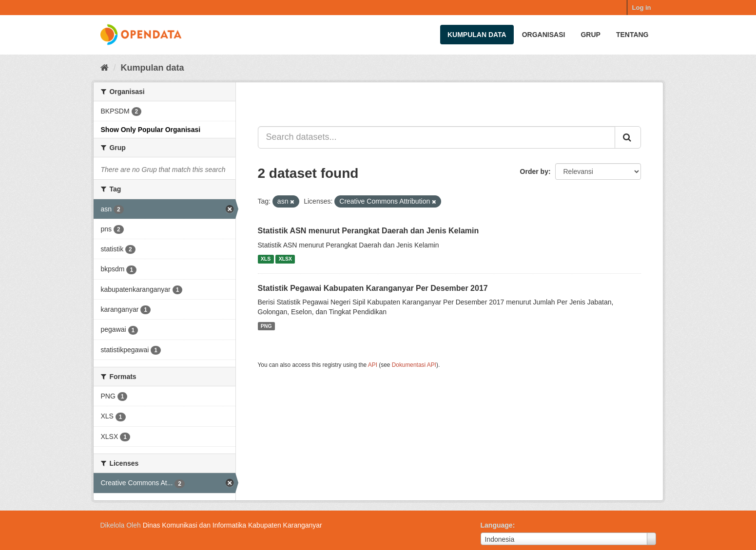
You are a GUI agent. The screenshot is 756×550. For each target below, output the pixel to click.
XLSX (285, 259)
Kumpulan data (477, 35)
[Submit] (628, 137)
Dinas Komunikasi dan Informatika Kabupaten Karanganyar (233, 525)
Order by (534, 171)
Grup (590, 35)
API (373, 365)
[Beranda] (105, 68)
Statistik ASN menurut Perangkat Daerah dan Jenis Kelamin (368, 231)
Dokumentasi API (414, 365)
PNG (266, 326)
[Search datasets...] (436, 137)
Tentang (632, 35)
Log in (642, 8)
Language (497, 525)
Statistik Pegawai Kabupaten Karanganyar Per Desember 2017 (373, 288)
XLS (266, 259)
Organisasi (544, 35)
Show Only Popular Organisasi (151, 130)
